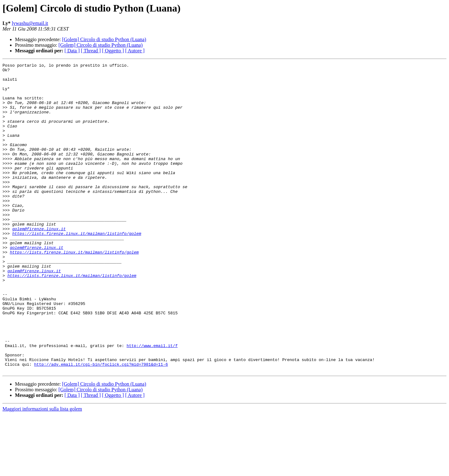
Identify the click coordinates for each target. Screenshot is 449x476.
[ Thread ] (91, 51)
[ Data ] (72, 51)
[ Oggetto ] (113, 51)
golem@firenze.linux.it (39, 262)
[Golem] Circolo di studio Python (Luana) (104, 39)
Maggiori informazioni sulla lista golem (42, 471)
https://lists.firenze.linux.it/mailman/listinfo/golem (77, 268)
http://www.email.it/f (152, 402)
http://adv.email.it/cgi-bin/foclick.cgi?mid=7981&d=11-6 (101, 425)
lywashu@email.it (30, 23)
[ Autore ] (135, 51)
